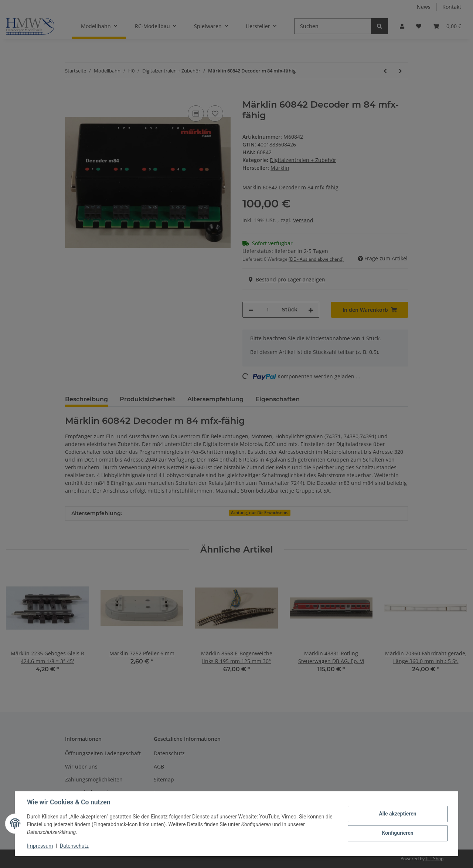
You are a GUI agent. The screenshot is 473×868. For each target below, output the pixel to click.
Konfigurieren (397, 833)
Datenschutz (74, 846)
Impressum (40, 846)
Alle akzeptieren (397, 814)
